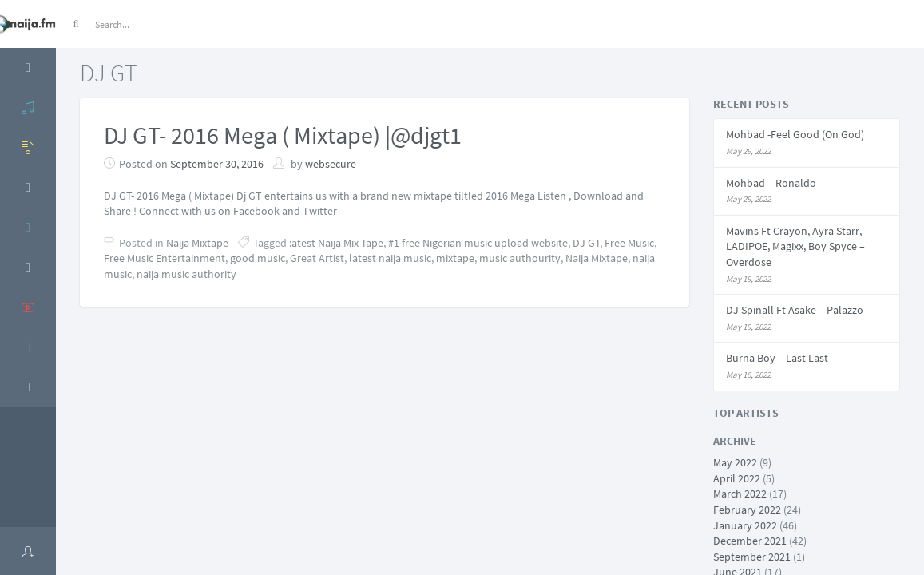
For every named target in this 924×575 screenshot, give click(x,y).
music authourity (520, 258)
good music (258, 258)
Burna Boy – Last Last (777, 358)
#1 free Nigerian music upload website (478, 243)
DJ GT (587, 243)
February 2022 (747, 510)
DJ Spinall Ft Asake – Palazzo (795, 310)
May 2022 (735, 462)
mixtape (455, 258)
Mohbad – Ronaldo (771, 183)
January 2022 (745, 525)
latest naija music (390, 258)
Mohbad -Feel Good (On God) (795, 134)
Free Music (629, 243)
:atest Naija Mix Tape (336, 243)
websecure (331, 164)
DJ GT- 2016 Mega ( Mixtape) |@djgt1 (283, 135)
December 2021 (750, 541)
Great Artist (317, 258)
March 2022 (740, 494)
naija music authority (186, 274)
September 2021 (752, 557)
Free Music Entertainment (165, 258)
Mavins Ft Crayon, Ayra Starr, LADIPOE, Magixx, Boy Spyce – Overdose (795, 246)
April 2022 (737, 478)
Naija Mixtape (197, 243)
